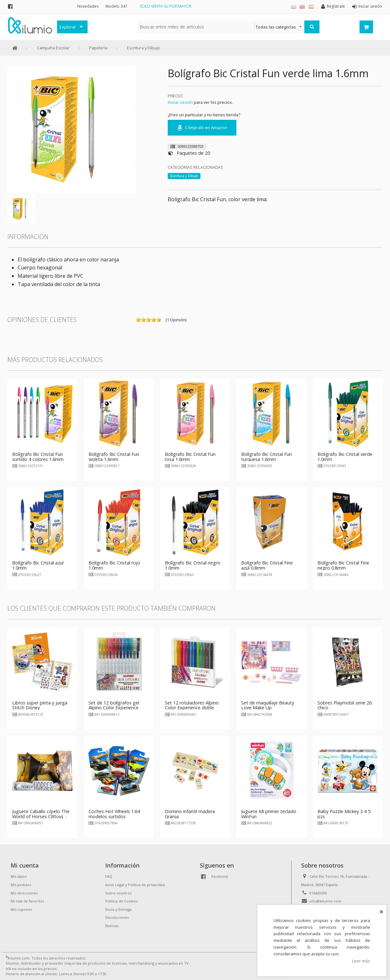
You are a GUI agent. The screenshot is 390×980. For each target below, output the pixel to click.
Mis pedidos (21, 885)
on (138, 320)
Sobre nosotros (118, 893)
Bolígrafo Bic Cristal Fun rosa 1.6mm (190, 457)
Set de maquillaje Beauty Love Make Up (268, 705)
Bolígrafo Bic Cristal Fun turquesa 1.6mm (267, 457)
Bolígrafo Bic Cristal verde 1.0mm (345, 457)
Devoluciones (117, 917)
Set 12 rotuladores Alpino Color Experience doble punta (192, 708)
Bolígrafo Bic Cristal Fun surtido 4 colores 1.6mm (38, 457)
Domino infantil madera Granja (190, 814)
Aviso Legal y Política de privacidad (135, 885)
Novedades (88, 6)
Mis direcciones (24, 893)
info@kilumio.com (325, 901)
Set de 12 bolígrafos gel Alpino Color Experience (114, 705)
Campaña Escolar (53, 48)
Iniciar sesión (180, 102)
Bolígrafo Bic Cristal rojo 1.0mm (114, 565)
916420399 (318, 893)
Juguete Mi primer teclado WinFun (269, 814)
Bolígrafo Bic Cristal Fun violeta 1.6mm (114, 457)
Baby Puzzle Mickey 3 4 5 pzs (344, 814)
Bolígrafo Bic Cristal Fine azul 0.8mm (267, 565)
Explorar (68, 27)
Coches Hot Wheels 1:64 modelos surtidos (114, 814)
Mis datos (19, 876)
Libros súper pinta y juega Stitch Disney (40, 705)
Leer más (361, 961)
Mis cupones (21, 909)
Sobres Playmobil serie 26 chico (345, 705)
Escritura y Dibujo (144, 48)
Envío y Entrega (118, 909)
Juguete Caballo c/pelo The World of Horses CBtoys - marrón (41, 816)
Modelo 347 (116, 6)
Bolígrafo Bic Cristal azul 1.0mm (38, 565)
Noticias (112, 926)
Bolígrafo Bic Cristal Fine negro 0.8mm (343, 565)
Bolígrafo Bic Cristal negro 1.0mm (193, 565)
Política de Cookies (121, 901)
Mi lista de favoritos (27, 901)
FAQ (109, 876)
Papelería (98, 48)
